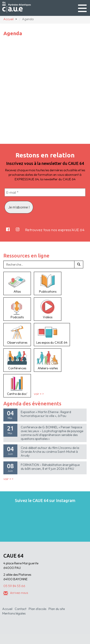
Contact (21, 609)
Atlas (17, 283)
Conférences (17, 360)
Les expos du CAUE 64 (52, 335)
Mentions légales (14, 613)
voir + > (39, 394)
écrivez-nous (16, 593)
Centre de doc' (17, 386)
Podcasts (17, 309)
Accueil (7, 609)
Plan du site (57, 609)
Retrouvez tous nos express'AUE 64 (55, 230)
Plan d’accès (37, 609)
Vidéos (48, 309)
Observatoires (17, 335)
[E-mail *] (45, 192)
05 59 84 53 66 (14, 586)
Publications (48, 283)
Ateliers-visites (48, 360)
